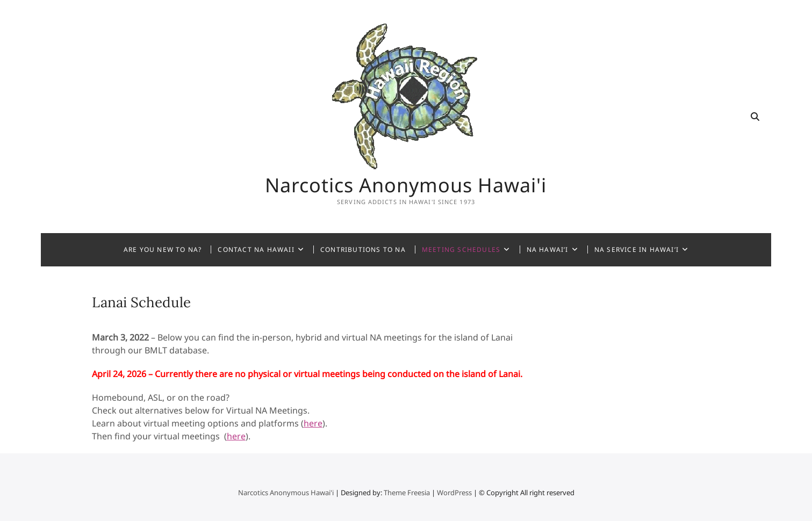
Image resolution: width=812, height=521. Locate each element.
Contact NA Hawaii (256, 249)
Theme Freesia (407, 493)
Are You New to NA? (163, 249)
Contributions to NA (363, 249)
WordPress (454, 493)
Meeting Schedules (461, 249)
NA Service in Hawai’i (637, 249)
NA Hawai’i (548, 249)
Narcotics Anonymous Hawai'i (406, 185)
